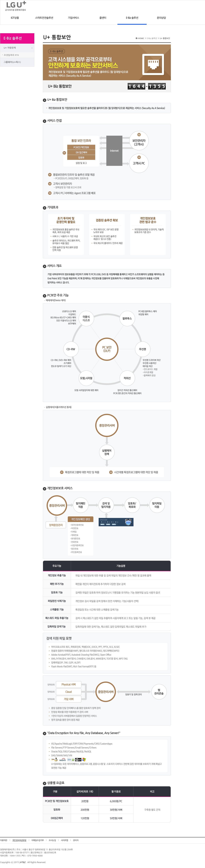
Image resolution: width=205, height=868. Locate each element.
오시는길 (52, 840)
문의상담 (161, 18)
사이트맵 (64, 840)
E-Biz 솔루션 (132, 18)
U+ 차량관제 (10, 48)
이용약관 (4, 840)
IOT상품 (15, 18)
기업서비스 (73, 18)
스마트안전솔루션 (44, 18)
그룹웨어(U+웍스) (12, 62)
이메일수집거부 (38, 840)
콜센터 (103, 18)
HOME (141, 38)
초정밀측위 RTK (11, 55)
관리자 (76, 840)
